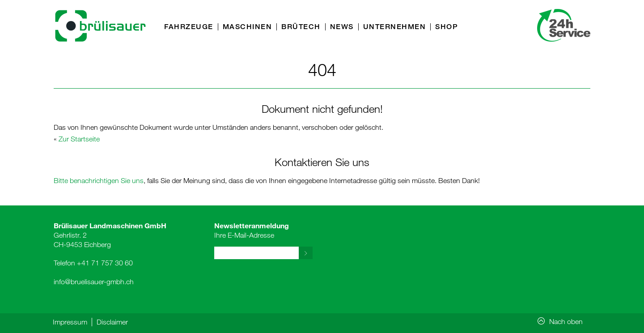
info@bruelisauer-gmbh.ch (94, 282)
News (342, 27)
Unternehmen (395, 27)
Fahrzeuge (189, 27)
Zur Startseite (79, 139)
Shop (447, 27)
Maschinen (248, 27)
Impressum (70, 322)
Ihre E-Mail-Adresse (252, 230)
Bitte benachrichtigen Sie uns (99, 180)
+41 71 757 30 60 (105, 263)
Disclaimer (112, 322)
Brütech (301, 27)
